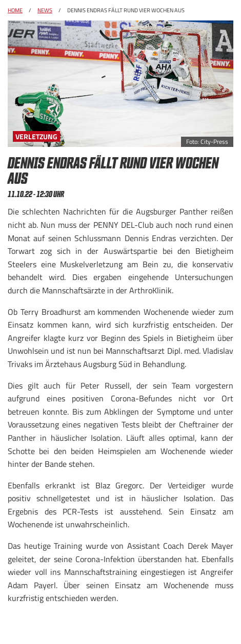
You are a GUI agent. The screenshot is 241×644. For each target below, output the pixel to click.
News (45, 10)
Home (15, 10)
